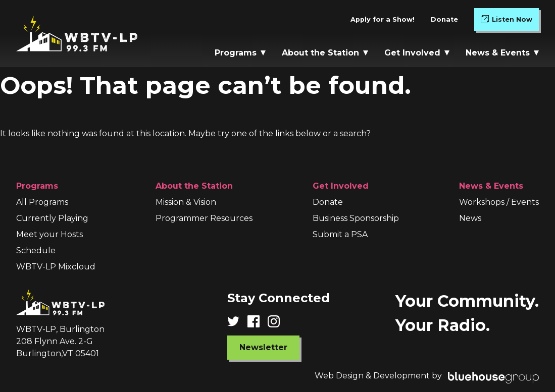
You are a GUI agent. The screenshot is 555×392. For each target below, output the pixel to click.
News (470, 218)
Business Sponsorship (356, 218)
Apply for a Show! (383, 19)
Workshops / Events (499, 202)
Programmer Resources (204, 218)
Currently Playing (52, 218)
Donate (444, 19)
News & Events (502, 53)
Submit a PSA (340, 234)
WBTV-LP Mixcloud (56, 267)
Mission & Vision (186, 202)
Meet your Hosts (49, 234)
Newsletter (263, 347)
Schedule (36, 250)
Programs (240, 53)
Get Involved (417, 53)
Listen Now (510, 21)
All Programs (42, 202)
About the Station (325, 53)
